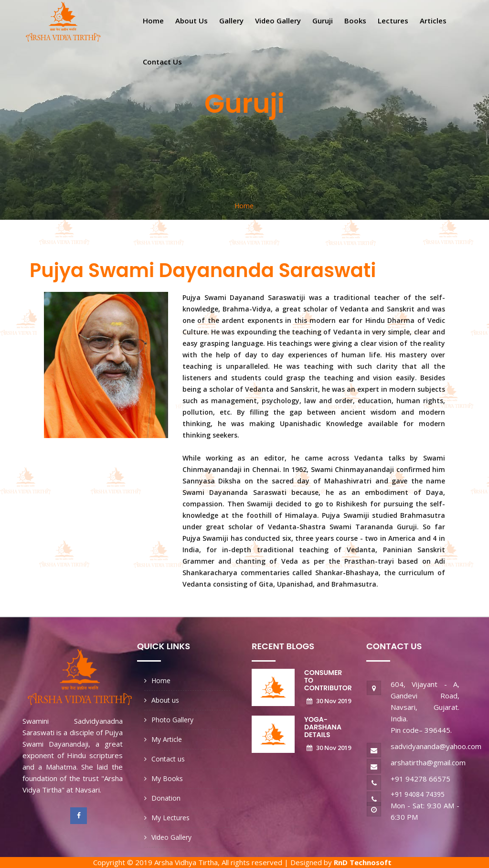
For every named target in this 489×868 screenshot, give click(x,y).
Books (355, 21)
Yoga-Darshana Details (323, 727)
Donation (166, 798)
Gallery (231, 21)
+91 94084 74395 (418, 794)
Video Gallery (171, 837)
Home (153, 21)
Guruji (323, 21)
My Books (167, 778)
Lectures (393, 21)
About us (191, 21)
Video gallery (278, 21)
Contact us (162, 62)
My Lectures (170, 818)
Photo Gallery (172, 720)
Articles (433, 21)
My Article (167, 739)
